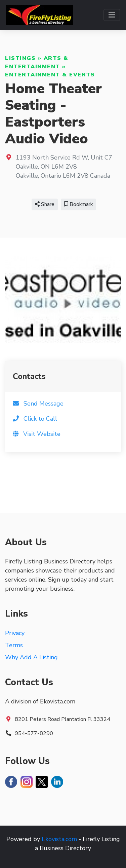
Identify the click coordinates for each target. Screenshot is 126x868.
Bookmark (78, 204)
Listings (20, 58)
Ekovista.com (59, 839)
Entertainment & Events (50, 75)
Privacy (15, 633)
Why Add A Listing (31, 657)
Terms (14, 645)
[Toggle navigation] (112, 15)
